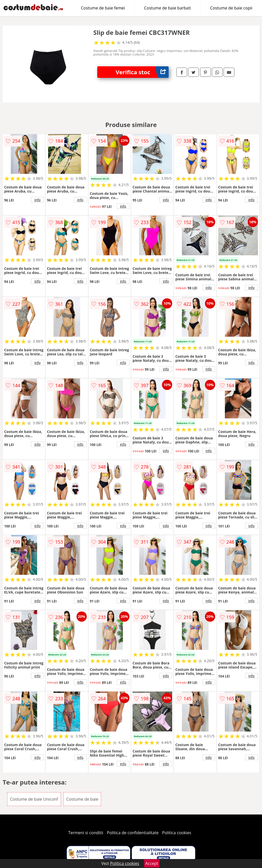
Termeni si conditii (86, 833)
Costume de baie (82, 799)
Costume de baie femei (103, 8)
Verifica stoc (142, 72)
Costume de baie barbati (167, 8)
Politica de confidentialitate (133, 833)
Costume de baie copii (231, 8)
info (37, 200)
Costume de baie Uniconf (34, 799)
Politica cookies (177, 833)
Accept (152, 863)
